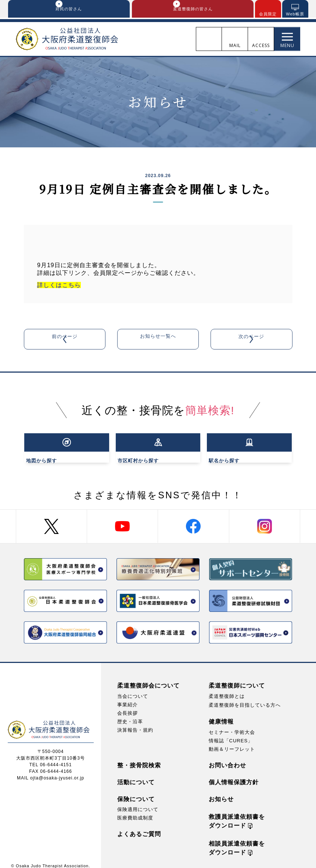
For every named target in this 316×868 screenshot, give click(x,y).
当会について (133, 689)
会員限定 (268, 14)
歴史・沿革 (130, 714)
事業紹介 (128, 697)
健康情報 (221, 714)
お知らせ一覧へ (158, 340)
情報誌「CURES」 (231, 733)
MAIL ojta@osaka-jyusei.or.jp (51, 771)
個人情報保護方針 (234, 775)
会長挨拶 (128, 706)
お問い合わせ (227, 758)
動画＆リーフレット (232, 742)
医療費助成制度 (135, 810)
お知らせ (221, 792)
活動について (136, 775)
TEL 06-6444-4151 (51, 757)
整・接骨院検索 (139, 758)
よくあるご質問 (139, 827)
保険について (136, 792)
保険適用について (138, 802)
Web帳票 (295, 14)
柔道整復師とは (227, 689)
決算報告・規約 (135, 723)
